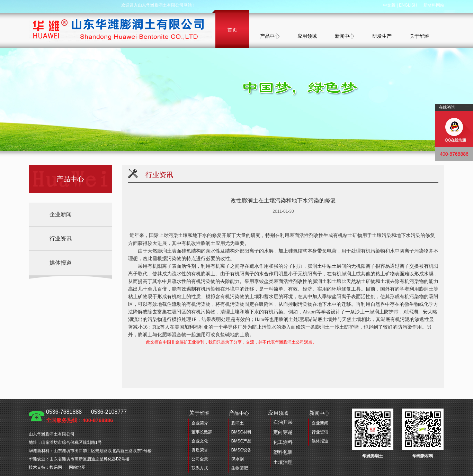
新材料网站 (434, 5)
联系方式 (200, 468)
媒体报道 (61, 263)
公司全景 (200, 459)
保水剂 (238, 459)
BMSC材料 (242, 432)
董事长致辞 (202, 432)
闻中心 (319, 413)
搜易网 (56, 467)
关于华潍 (419, 36)
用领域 (280, 439)
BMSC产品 (242, 441)
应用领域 (307, 36)
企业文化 (200, 441)
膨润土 (238, 423)
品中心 (239, 413)
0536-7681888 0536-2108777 (86, 416)
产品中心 (270, 36)
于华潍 (199, 413)
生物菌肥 (240, 468)
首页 (232, 30)
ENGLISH (408, 5)
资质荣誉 (200, 450)
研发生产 (382, 36)
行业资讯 (61, 239)
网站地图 (77, 467)
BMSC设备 (242, 450)
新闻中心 (345, 36)
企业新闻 (61, 214)
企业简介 (200, 423)
